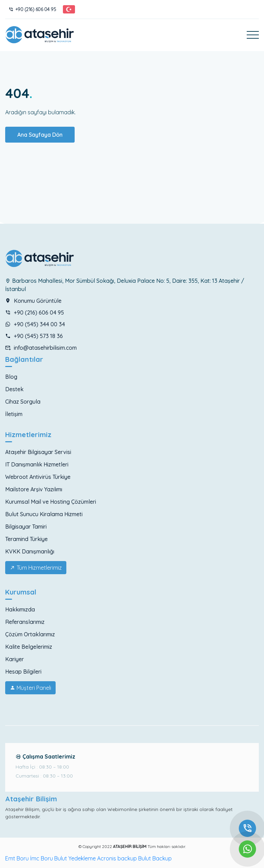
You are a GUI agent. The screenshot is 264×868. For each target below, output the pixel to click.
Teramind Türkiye (26, 539)
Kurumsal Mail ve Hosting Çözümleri (51, 502)
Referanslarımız (25, 622)
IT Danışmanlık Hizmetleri (37, 464)
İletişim (14, 414)
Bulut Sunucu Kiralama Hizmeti (44, 514)
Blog (11, 377)
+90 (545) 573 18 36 (34, 336)
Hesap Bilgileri (23, 672)
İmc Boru (41, 858)
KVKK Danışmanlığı (30, 551)
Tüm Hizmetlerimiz (36, 568)
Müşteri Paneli (30, 688)
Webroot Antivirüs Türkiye (38, 477)
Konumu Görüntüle (33, 301)
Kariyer (15, 659)
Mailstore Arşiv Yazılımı (34, 489)
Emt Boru (17, 858)
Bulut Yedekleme (75, 858)
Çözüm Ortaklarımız (30, 634)
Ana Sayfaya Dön (40, 135)
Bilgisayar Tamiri (26, 527)
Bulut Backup (155, 858)
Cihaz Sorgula (23, 402)
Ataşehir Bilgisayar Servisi (38, 452)
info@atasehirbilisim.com (41, 348)
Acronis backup (117, 858)
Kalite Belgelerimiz (29, 647)
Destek (14, 389)
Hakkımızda (20, 609)
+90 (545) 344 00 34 (35, 324)
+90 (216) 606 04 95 (32, 9)
